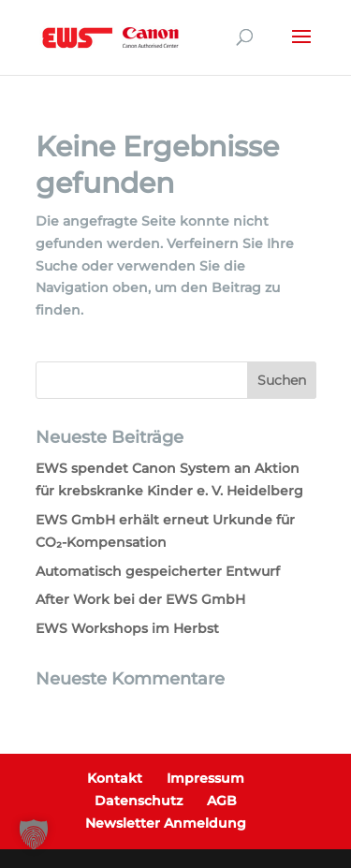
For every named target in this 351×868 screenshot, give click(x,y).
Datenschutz (139, 801)
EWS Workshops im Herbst (127, 628)
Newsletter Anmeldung (166, 823)
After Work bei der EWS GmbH (140, 599)
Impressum (205, 778)
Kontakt (115, 778)
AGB (222, 801)
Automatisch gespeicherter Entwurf (158, 571)
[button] (34, 834)
